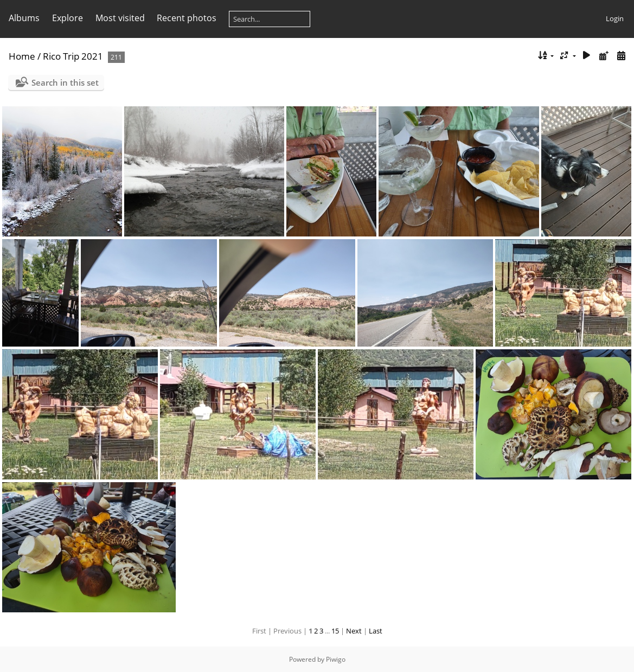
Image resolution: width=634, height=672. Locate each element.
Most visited (120, 18)
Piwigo (336, 659)
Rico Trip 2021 (73, 56)
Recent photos (187, 18)
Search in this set (65, 82)
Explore (68, 18)
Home (22, 56)
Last (376, 631)
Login (615, 18)
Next (354, 631)
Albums (24, 18)
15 (335, 631)
